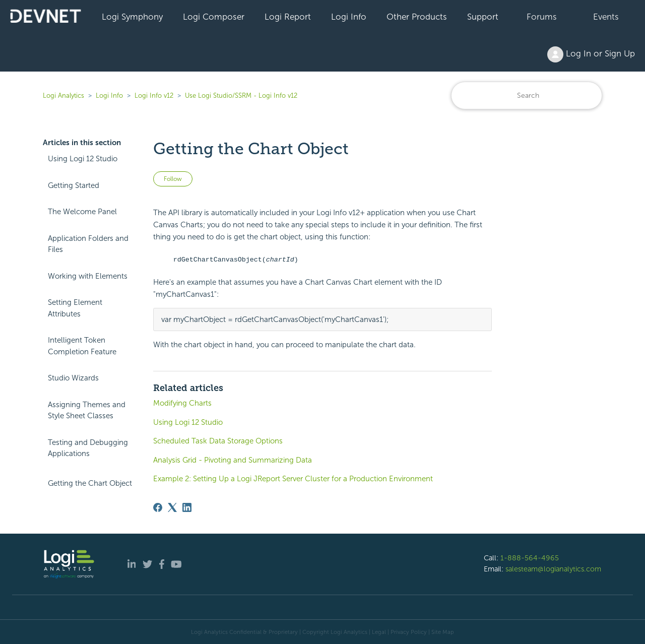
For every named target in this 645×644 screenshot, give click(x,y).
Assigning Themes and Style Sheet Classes (87, 410)
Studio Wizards (73, 378)
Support (483, 17)
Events (606, 17)
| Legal (377, 632)
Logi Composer (214, 17)
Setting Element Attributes (75, 308)
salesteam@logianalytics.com (553, 569)
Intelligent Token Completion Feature (82, 346)
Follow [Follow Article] (173, 179)
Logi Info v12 (154, 95)
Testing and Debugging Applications (88, 448)
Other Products (417, 17)
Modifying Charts (182, 403)
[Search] (527, 95)
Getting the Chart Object (90, 483)
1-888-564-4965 (530, 558)
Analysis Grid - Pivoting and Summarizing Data (233, 460)
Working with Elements (88, 276)
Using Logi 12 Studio (83, 159)
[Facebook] (158, 507)
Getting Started (74, 185)
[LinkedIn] (187, 507)
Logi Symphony (132, 17)
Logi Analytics (63, 95)
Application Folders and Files (88, 244)
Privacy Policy (409, 632)
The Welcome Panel (82, 212)
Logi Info (349, 17)
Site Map (443, 632)
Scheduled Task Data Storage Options (218, 441)
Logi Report (288, 17)
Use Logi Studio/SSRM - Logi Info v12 (241, 95)
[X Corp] (172, 507)
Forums (542, 17)
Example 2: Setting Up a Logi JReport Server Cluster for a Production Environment (293, 479)
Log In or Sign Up (591, 54)
